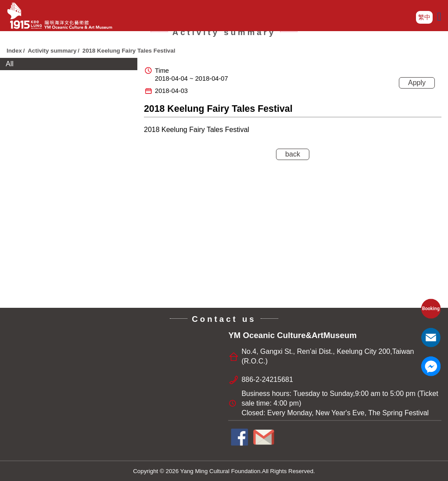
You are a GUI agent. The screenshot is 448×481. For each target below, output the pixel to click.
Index (14, 51)
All (10, 64)
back (293, 154)
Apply (417, 83)
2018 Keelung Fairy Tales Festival (130, 51)
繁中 (424, 17)
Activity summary (52, 51)
